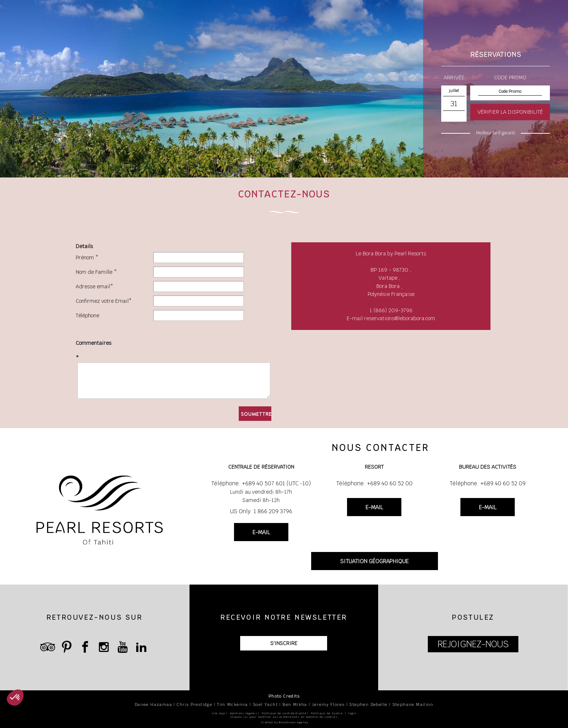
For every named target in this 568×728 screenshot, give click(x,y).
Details (84, 246)
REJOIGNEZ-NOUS (473, 644)
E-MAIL (261, 532)
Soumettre (256, 414)
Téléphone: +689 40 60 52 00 (374, 483)
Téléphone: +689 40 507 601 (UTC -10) (261, 483)
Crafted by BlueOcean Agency (285, 722)
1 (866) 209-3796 (391, 310)
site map (218, 713)
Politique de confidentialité (284, 713)
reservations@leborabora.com (400, 318)
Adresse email (93, 286)
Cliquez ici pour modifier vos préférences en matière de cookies (284, 717)
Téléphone (87, 315)
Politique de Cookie (327, 713)
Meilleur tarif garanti (496, 133)
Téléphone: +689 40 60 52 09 (488, 483)
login (352, 713)
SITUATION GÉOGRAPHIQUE (374, 561)
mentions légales (244, 713)
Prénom (85, 258)
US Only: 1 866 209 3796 (261, 511)
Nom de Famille (94, 272)
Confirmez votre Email (102, 301)
